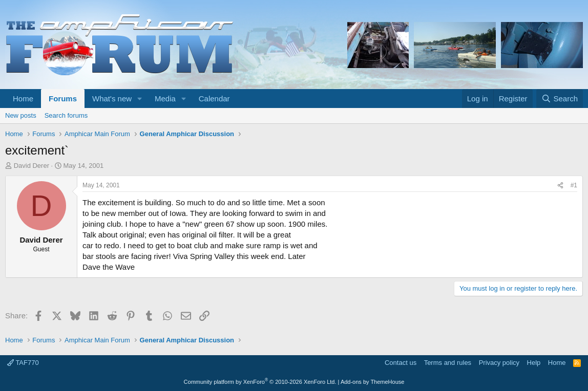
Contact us (401, 363)
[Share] (560, 186)
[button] (140, 99)
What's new (112, 99)
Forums (63, 99)
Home (23, 99)
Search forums (66, 115)
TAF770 (23, 363)
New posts (21, 115)
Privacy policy (499, 363)
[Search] (560, 99)
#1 (574, 185)
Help (534, 363)
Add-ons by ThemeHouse (373, 382)
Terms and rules (448, 363)
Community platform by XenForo (260, 382)
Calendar (214, 99)
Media (165, 99)
